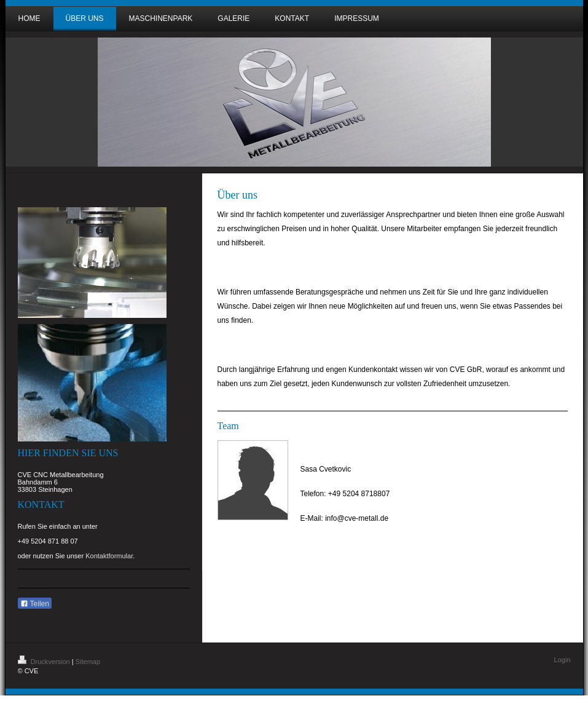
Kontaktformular (109, 556)
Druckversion (45, 662)
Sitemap (88, 662)
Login (563, 660)
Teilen (35, 604)
